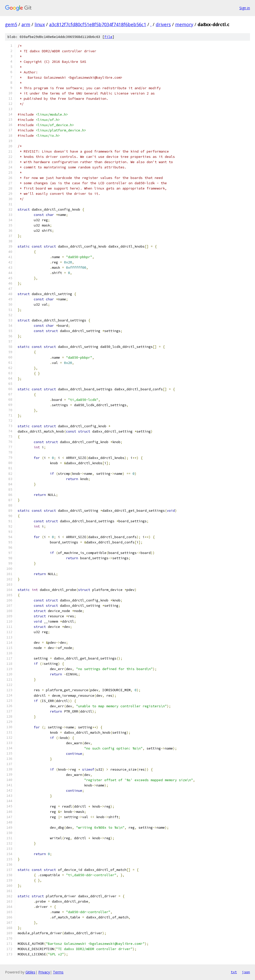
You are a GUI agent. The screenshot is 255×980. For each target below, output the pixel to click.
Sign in (245, 8)
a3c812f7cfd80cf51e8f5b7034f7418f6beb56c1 (98, 24)
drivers (163, 24)
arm (26, 24)
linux (40, 24)
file (108, 37)
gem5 (11, 24)
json (246, 972)
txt (234, 972)
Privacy (44, 972)
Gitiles (30, 972)
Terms (58, 972)
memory (184, 24)
